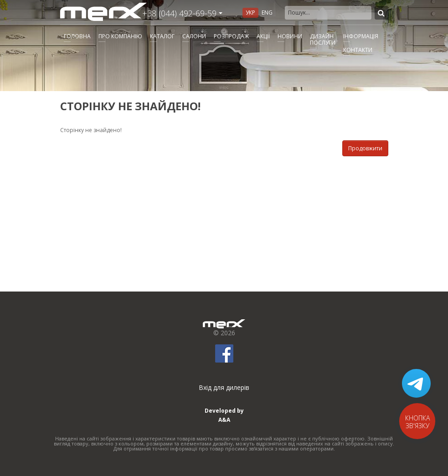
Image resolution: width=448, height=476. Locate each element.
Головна (77, 36)
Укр (250, 13)
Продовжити (365, 148)
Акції (263, 36)
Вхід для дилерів (224, 387)
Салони (194, 36)
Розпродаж (231, 36)
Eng (267, 13)
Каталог (162, 36)
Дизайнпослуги (323, 39)
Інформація (361, 36)
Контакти (358, 50)
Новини (290, 36)
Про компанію (120, 36)
